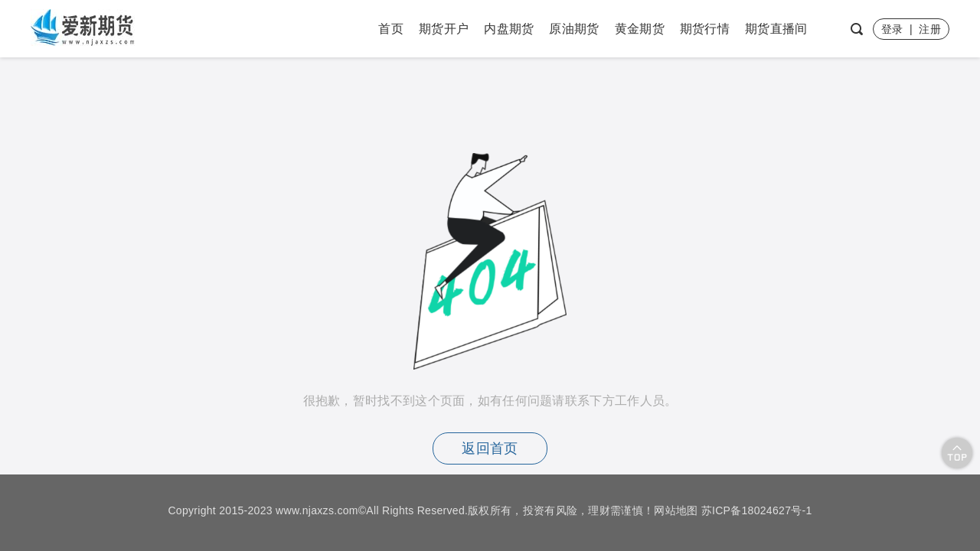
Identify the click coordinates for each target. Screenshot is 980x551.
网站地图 (676, 510)
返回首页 (490, 448)
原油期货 (574, 29)
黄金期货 (640, 29)
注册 (930, 29)
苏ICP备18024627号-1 (757, 510)
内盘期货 (509, 29)
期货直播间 (776, 29)
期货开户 (444, 29)
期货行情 (705, 29)
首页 (391, 29)
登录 (892, 29)
